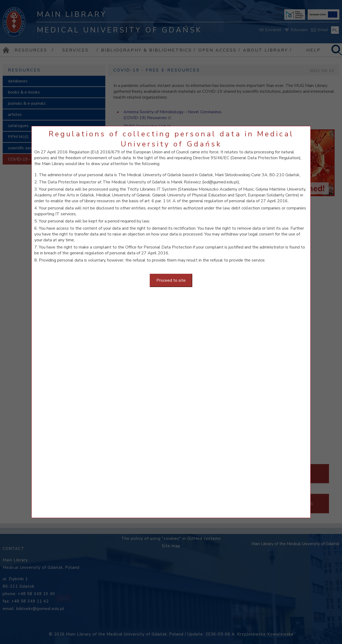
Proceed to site (171, 280)
